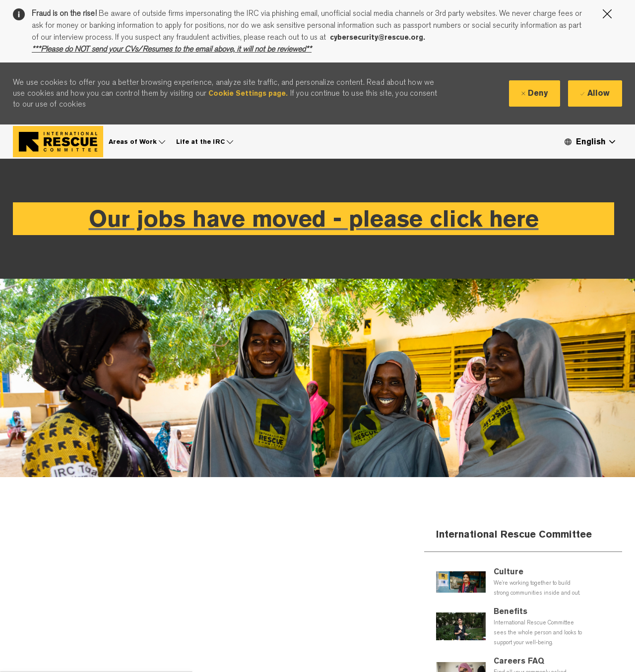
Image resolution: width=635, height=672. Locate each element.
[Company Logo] (58, 142)
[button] (589, 142)
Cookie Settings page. (248, 93)
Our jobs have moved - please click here (314, 218)
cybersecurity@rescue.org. (378, 37)
